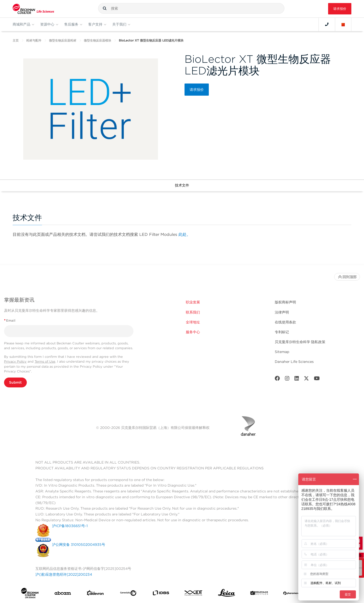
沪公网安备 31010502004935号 (79, 545)
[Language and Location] (343, 24)
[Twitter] (306, 379)
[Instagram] (287, 379)
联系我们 (193, 312)
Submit (15, 382)
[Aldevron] (95, 594)
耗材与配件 (34, 40)
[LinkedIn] (297, 379)
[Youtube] (317, 379)
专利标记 (282, 332)
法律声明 (282, 312)
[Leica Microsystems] (226, 594)
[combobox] (191, 8)
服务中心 (193, 332)
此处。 (185, 234)
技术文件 (182, 185)
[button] (105, 8)
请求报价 (340, 9)
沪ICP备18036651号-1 (70, 526)
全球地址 (193, 322)
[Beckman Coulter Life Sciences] (33, 9)
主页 (16, 40)
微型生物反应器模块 (98, 40)
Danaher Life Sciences (294, 362)
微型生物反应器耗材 (63, 40)
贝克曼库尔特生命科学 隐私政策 (300, 342)
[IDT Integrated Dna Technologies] (194, 594)
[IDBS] (161, 594)
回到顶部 (347, 277)
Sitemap (282, 352)
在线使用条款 (285, 322)
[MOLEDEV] (259, 594)
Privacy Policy (15, 361)
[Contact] (327, 24)
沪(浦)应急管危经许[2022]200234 (64, 574)
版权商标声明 (285, 302)
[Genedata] (128, 594)
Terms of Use (45, 361)
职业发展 (193, 302)
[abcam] (63, 594)
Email (10, 320)
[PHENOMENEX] (292, 594)
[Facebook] (277, 379)
